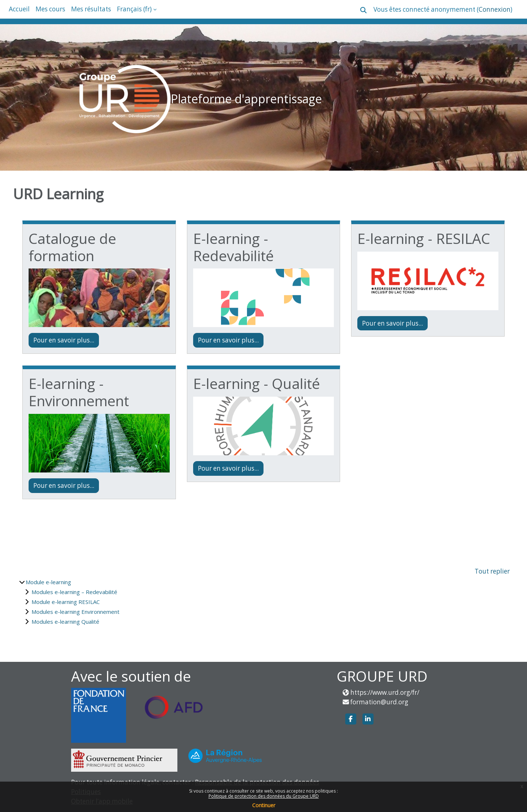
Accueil (19, 9)
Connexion (495, 9)
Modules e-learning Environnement (75, 612)
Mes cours (50, 9)
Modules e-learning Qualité (65, 622)
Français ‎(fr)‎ (134, 9)
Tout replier (492, 571)
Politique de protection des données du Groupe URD (264, 796)
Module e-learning (48, 582)
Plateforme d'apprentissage (246, 99)
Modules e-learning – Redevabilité (74, 592)
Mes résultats (91, 9)
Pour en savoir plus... (64, 340)
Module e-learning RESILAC (66, 602)
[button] (363, 10)
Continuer (264, 805)
